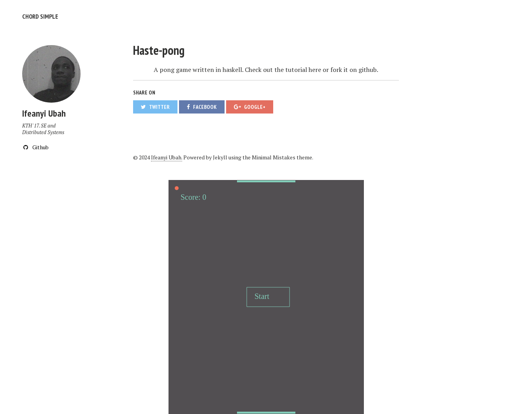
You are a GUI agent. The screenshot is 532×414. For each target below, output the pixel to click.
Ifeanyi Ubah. (167, 157)
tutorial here (303, 70)
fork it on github (354, 70)
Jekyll (220, 157)
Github (35, 147)
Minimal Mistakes (274, 157)
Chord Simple (40, 16)
